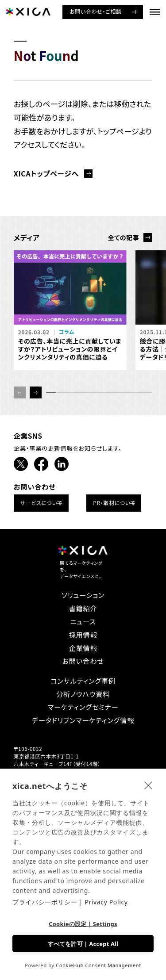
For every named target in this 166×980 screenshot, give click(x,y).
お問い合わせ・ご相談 (95, 11)
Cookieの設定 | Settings (83, 924)
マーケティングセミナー (83, 707)
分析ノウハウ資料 (83, 694)
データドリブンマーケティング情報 (83, 720)
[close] (149, 785)
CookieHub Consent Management (98, 965)
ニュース (83, 622)
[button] (36, 392)
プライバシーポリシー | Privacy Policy (70, 902)
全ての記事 (123, 237)
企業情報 (83, 648)
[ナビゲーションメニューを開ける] (155, 12)
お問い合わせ (83, 661)
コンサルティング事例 (83, 681)
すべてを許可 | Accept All (83, 944)
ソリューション (83, 595)
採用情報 (83, 635)
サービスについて (41, 503)
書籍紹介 (83, 608)
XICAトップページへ (46, 174)
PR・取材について (114, 503)
